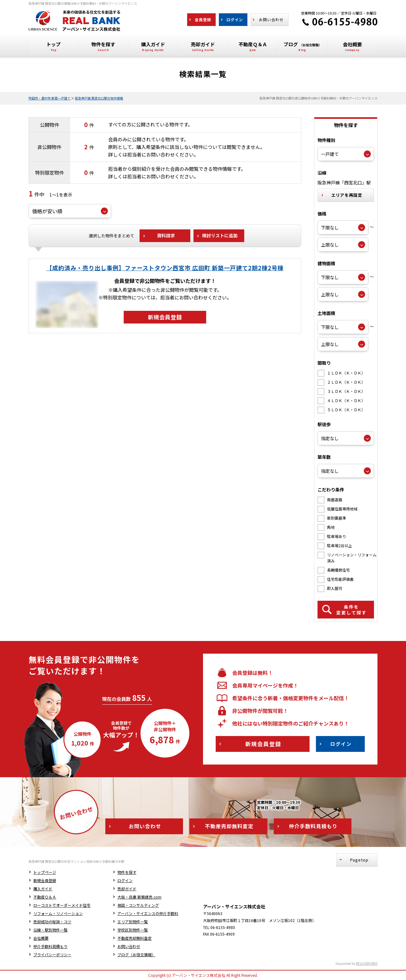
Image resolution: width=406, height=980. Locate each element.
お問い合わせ (129, 946)
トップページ (45, 872)
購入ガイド (43, 889)
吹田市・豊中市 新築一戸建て (49, 98)
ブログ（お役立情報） (136, 954)
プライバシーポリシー (52, 954)
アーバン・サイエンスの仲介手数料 (148, 913)
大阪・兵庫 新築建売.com (139, 897)
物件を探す (127, 872)
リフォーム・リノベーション (58, 913)
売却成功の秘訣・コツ (52, 922)
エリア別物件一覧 (133, 922)
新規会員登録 (45, 880)
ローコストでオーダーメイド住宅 (62, 905)
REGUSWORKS (367, 963)
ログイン (125, 880)
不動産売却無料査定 (134, 938)
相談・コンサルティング (138, 905)
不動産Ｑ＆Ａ (45, 897)
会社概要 (41, 938)
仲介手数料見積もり (50, 946)
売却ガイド (127, 889)
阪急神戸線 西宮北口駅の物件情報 (99, 98)
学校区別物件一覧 (133, 930)
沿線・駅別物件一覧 (50, 930)
